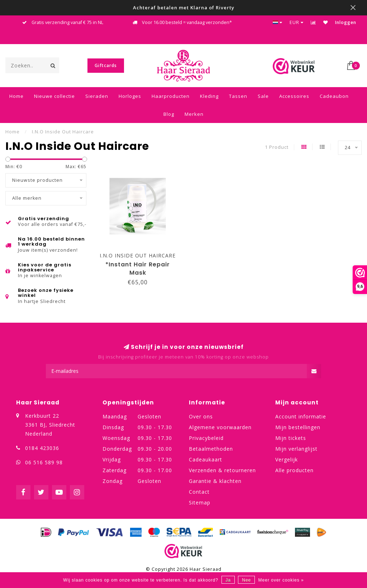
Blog (169, 114)
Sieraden (97, 96)
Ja (228, 580)
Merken (194, 114)
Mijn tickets (291, 438)
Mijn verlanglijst (296, 449)
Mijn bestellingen (298, 427)
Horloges (130, 96)
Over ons (201, 416)
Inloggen (346, 22)
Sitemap (200, 502)
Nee (246, 580)
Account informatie (301, 416)
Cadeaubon (334, 96)
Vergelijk (287, 459)
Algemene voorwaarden (220, 427)
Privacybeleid (206, 438)
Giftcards (106, 65)
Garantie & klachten (215, 481)
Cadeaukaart (206, 459)
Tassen (238, 96)
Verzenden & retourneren (222, 470)
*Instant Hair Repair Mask (138, 269)
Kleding (209, 96)
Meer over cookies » (281, 580)
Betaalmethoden (211, 449)
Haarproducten (171, 96)
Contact (199, 492)
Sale (263, 96)
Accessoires (294, 96)
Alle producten (294, 470)
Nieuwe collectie (54, 96)
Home (16, 96)
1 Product (277, 147)
